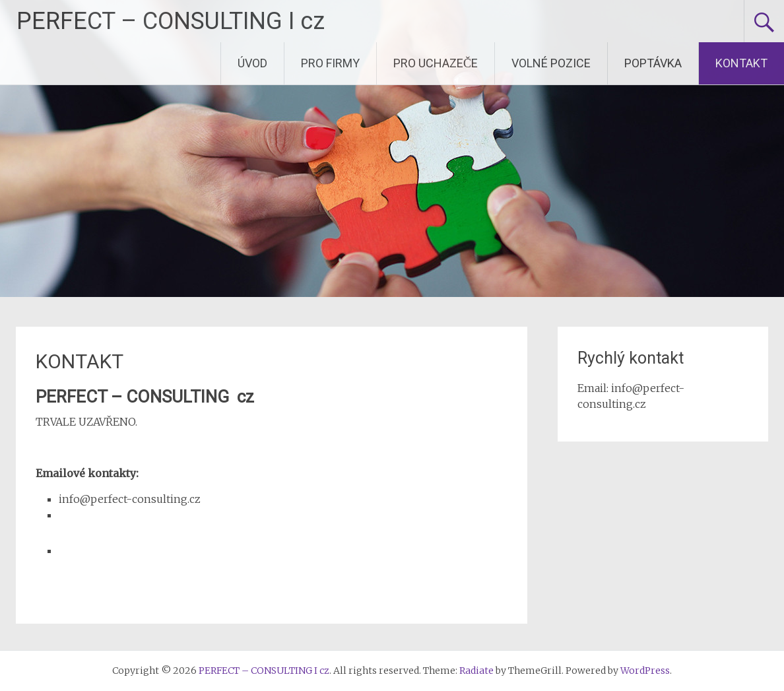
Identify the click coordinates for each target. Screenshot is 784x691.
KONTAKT (741, 63)
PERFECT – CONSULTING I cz (171, 21)
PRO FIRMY (330, 63)
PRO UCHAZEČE (436, 63)
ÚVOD (252, 63)
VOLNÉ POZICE (551, 63)
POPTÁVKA (653, 63)
